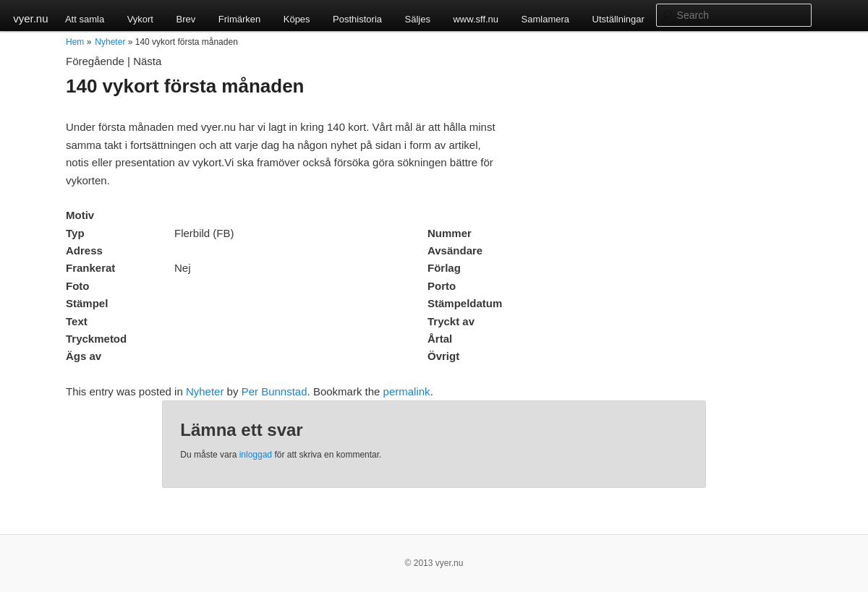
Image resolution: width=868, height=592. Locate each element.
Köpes (297, 19)
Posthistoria (357, 19)
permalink (407, 391)
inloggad (256, 455)
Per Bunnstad (275, 391)
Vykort (140, 19)
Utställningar (618, 19)
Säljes (418, 19)
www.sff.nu (476, 19)
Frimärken (240, 19)
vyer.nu (30, 18)
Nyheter (110, 42)
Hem (75, 42)
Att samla (85, 19)
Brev (186, 19)
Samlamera (545, 19)
